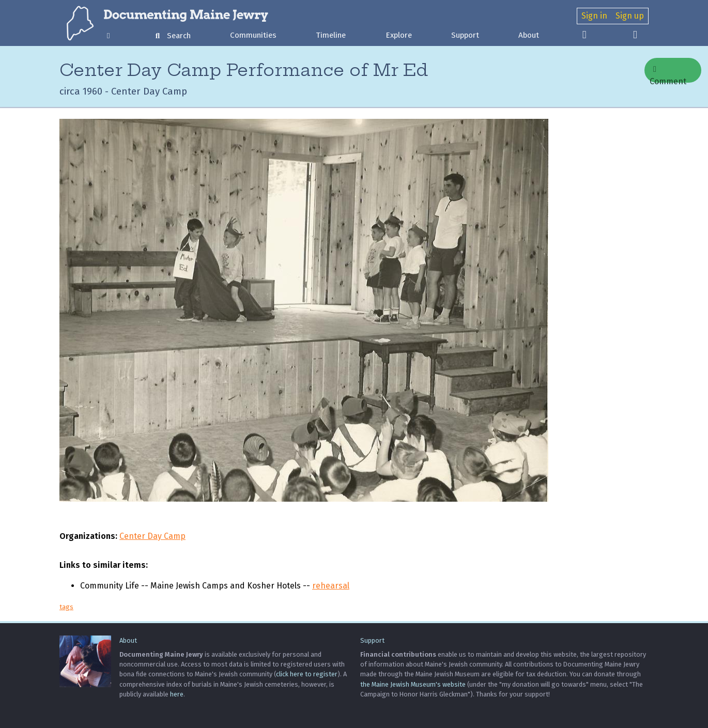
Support (465, 35)
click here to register (307, 674)
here (177, 694)
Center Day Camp (152, 536)
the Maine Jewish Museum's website (413, 684)
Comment (668, 74)
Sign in (594, 16)
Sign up (630, 16)
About (529, 35)
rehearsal (331, 586)
